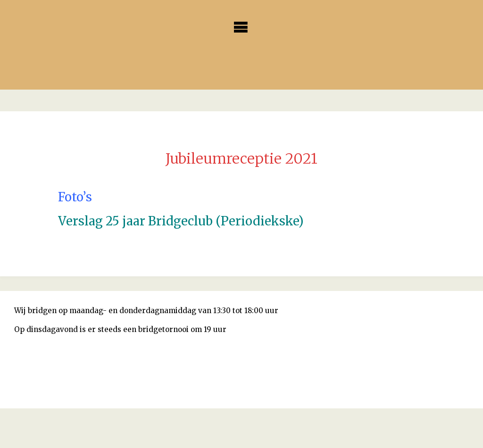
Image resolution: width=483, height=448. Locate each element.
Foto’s (75, 197)
